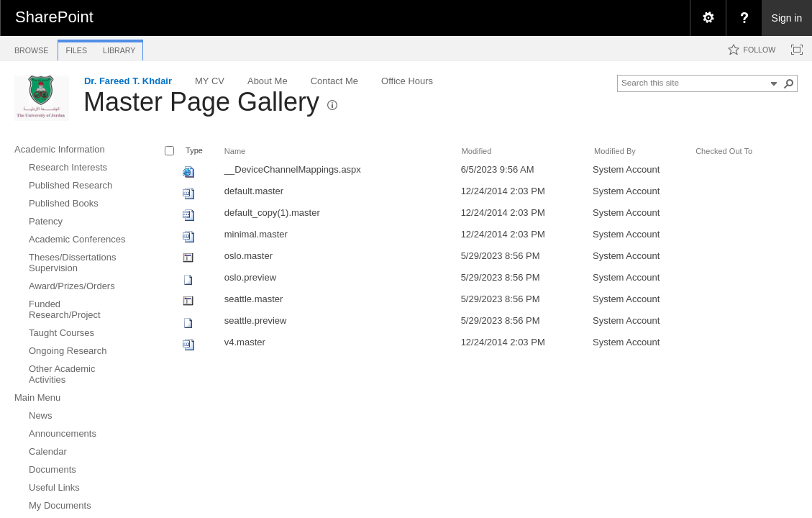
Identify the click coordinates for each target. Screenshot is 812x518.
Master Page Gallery (201, 102)
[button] (789, 83)
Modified (477, 151)
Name (235, 151)
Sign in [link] (787, 18)
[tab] (31, 48)
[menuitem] (708, 18)
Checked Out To (724, 151)
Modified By (615, 151)
